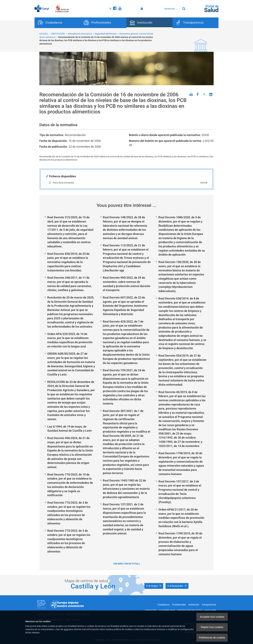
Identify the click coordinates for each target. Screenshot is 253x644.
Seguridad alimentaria (106, 34)
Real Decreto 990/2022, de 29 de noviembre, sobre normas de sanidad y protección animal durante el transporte (126, 284)
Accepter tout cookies (212, 617)
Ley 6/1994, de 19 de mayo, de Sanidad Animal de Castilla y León (69, 429)
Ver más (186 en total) (126, 564)
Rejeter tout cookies (212, 627)
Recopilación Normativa (80, 34)
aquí (66, 629)
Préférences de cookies (212, 638)
